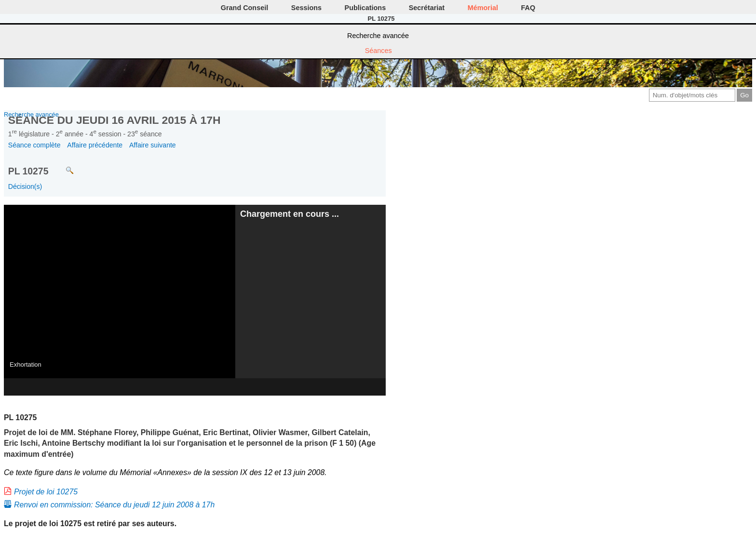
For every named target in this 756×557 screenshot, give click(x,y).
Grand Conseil (244, 8)
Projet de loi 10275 (46, 492)
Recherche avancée (378, 36)
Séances (378, 51)
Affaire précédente (95, 145)
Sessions (306, 8)
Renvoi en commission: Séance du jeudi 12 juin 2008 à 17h (114, 505)
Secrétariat (427, 8)
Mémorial (483, 8)
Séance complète (34, 145)
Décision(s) (25, 186)
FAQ (528, 8)
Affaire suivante (153, 145)
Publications (365, 8)
